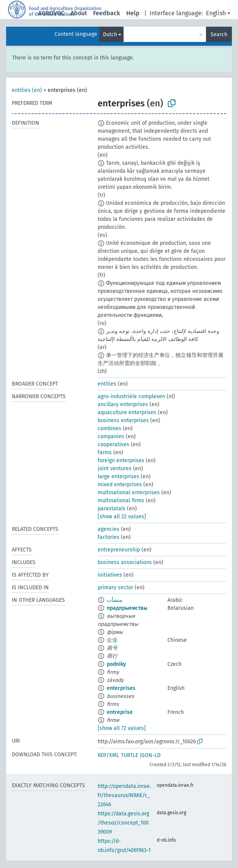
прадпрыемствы (127, 608)
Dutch (110, 35)
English (216, 13)
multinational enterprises (129, 493)
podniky (116, 664)
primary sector (115, 588)
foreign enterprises (121, 461)
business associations (125, 562)
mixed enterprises (120, 485)
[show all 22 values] (122, 517)
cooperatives (113, 444)
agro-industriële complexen (131, 396)
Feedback (107, 13)
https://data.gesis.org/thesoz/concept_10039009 (123, 823)
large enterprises (118, 477)
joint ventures (115, 469)
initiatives (110, 575)
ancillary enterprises (123, 404)
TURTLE (129, 755)
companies (111, 436)
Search (219, 35)
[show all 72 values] (122, 728)
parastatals (112, 509)
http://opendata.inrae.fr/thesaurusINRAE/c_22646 (124, 795)
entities (107, 384)
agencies (109, 529)
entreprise (120, 712)
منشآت (115, 600)
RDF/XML (108, 755)
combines (109, 428)
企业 (112, 640)
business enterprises (123, 420)
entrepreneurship (119, 550)
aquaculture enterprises (127, 412)
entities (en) (27, 90)
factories (109, 537)
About (79, 13)
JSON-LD (150, 755)
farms (105, 452)
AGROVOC (51, 13)
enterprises (121, 688)
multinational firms (121, 501)
